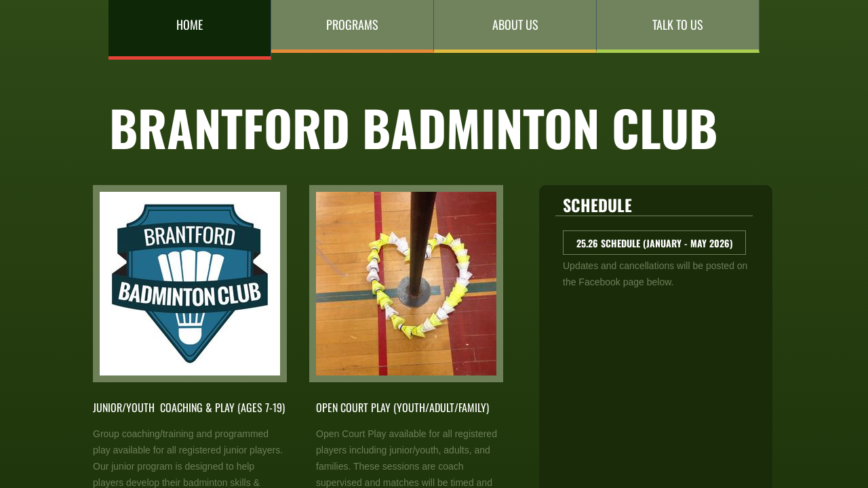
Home (190, 24)
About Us (515, 24)
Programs (352, 24)
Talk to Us (678, 24)
